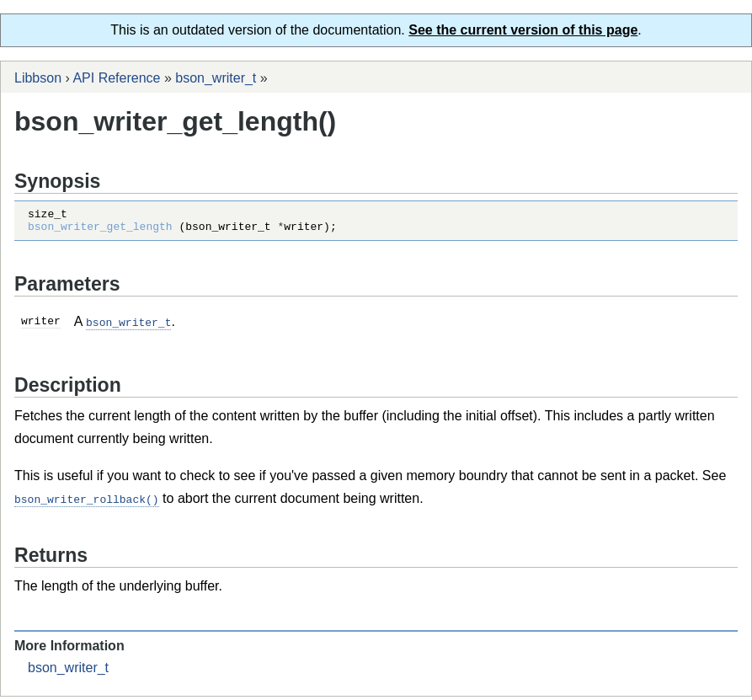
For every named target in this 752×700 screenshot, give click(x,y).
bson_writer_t (216, 78)
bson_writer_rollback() (87, 503)
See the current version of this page (523, 30)
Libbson (38, 78)
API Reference (116, 78)
